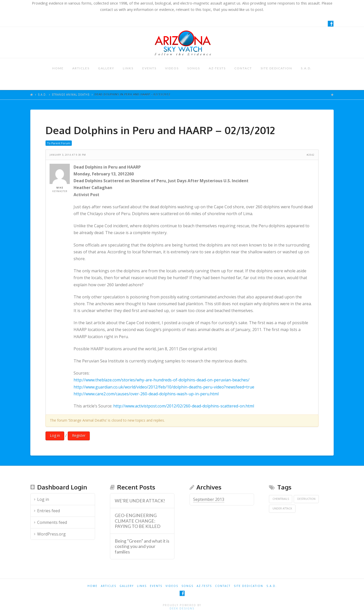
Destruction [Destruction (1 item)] (306, 499)
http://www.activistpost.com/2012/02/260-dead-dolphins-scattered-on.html (184, 406)
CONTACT (243, 68)
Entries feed (49, 511)
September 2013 (209, 499)
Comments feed (52, 522)
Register (79, 435)
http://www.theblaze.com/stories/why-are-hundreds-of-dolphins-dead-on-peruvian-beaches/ (162, 380)
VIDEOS (172, 68)
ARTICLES (81, 68)
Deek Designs (182, 608)
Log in (55, 435)
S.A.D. (306, 68)
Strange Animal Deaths (71, 94)
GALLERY (106, 68)
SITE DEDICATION (276, 68)
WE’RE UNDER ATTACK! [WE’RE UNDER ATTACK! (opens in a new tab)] (140, 501)
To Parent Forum (59, 143)
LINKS (128, 68)
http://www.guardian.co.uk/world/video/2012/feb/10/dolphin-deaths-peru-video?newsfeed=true (164, 387)
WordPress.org (51, 534)
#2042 (311, 155)
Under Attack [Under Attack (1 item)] (282, 508)
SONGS (194, 68)
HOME (58, 68)
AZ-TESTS (217, 68)
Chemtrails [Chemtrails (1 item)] (281, 499)
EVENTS (149, 68)
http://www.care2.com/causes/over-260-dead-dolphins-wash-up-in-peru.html (146, 394)
